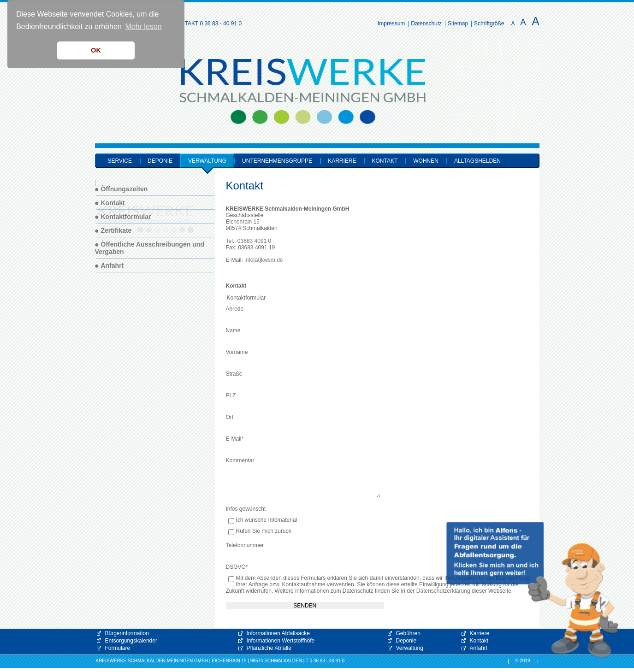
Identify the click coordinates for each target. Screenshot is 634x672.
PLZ (231, 395)
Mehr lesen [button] (143, 27)
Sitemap (458, 24)
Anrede (235, 309)
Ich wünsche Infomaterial (267, 520)
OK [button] (96, 50)
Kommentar (240, 460)
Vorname (237, 352)
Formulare (118, 648)
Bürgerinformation (127, 633)
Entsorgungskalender (131, 641)
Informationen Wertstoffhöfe (281, 641)
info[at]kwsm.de (264, 260)
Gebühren (408, 633)
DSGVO (237, 567)
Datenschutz (426, 24)
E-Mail (235, 439)
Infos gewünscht (246, 509)
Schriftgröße (489, 24)
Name (233, 330)
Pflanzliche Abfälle (269, 648)
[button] (533, 590)
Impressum (391, 24)
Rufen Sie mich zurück (264, 531)
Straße (234, 374)
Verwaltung (410, 648)
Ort (230, 417)
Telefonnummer (245, 545)
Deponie (406, 641)
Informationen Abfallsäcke (278, 633)
